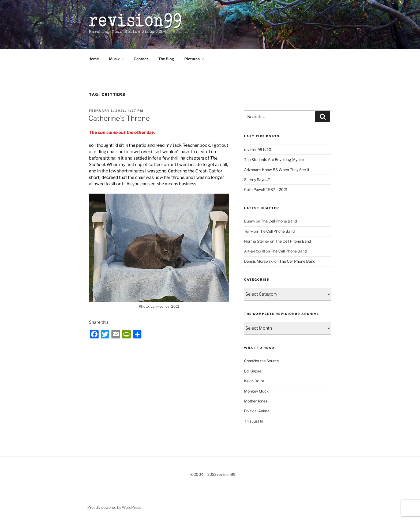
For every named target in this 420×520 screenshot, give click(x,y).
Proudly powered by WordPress (114, 507)
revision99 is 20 (258, 150)
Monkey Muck (256, 391)
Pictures (194, 59)
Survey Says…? (257, 180)
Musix (117, 59)
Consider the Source (261, 361)
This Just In (254, 421)
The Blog (166, 59)
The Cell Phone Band (279, 221)
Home (94, 59)
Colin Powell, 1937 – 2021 (266, 189)
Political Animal (257, 411)
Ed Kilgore (253, 371)
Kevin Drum (254, 381)
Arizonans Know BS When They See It (277, 170)
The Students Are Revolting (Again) (274, 159)
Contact (141, 59)
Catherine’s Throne (119, 118)
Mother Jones (256, 401)
